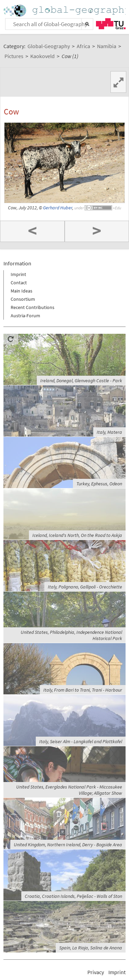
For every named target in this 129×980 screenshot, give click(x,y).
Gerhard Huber (58, 208)
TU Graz (111, 24)
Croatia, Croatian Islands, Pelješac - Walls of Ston (73, 896)
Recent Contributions (33, 307)
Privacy (96, 972)
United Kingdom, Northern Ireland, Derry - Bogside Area (68, 845)
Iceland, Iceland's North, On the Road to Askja (77, 535)
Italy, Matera (109, 432)
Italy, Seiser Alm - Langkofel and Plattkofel (81, 741)
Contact (19, 283)
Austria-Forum (25, 316)
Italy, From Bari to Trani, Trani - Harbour (83, 690)
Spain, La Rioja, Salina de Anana (91, 948)
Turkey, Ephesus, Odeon (99, 484)
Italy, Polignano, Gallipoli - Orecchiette (85, 587)
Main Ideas (21, 291)
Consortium (23, 299)
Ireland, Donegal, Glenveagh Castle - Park (81, 381)
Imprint (18, 274)
